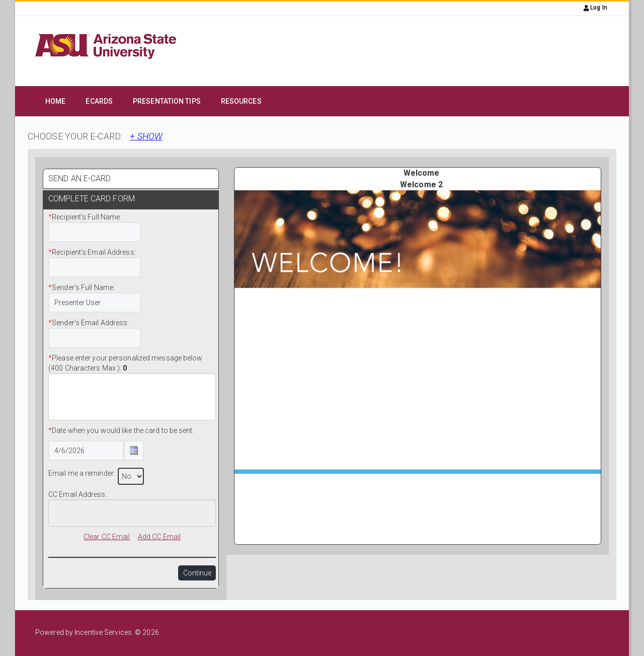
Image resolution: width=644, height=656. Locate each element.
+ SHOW (146, 136)
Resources (241, 101)
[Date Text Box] (86, 451)
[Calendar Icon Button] (134, 451)
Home (55, 101)
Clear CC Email (107, 537)
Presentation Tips (167, 101)
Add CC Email (159, 537)
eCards (99, 101)
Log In (595, 8)
